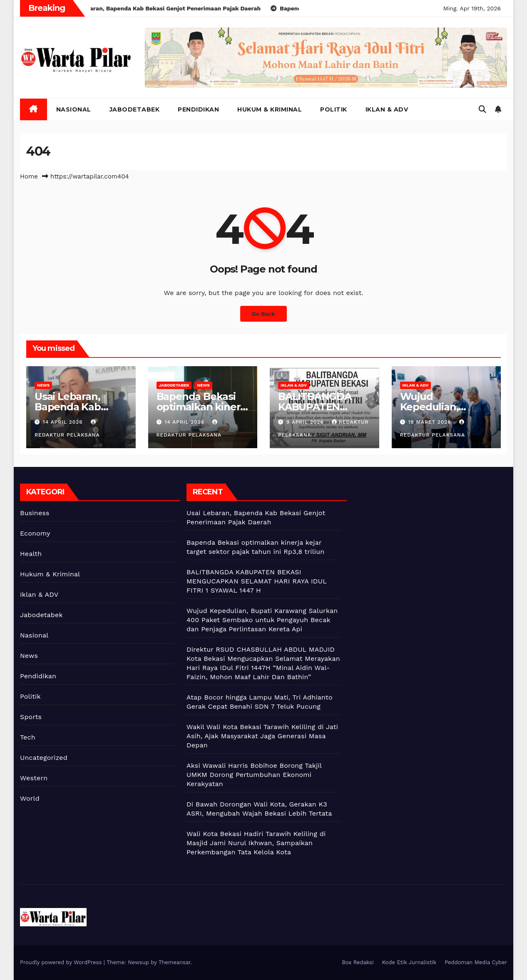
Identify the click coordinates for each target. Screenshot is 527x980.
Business (35, 513)
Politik (334, 109)
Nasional (74, 109)
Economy (35, 533)
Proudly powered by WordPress (62, 962)
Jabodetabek (135, 109)
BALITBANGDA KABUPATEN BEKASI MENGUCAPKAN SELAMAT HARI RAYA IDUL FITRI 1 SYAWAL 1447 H (256, 581)
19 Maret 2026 (430, 422)
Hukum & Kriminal (270, 109)
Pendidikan (198, 109)
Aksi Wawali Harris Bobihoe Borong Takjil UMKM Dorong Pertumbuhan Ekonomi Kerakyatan (254, 775)
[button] (482, 109)
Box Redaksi (358, 962)
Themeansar (175, 962)
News (43, 385)
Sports (31, 717)
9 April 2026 (306, 422)
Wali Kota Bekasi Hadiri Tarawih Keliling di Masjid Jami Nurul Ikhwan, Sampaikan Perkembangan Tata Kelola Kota (256, 843)
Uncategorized (44, 758)
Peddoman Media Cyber (476, 962)
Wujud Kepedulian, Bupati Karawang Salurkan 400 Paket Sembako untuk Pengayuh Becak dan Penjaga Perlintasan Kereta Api (262, 620)
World (30, 798)
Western (34, 778)
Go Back (264, 314)
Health (31, 554)
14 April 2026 (64, 422)
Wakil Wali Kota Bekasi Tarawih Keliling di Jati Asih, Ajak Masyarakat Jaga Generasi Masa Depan (262, 736)
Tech (28, 737)
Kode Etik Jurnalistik (409, 962)
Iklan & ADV (387, 109)
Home (29, 176)
